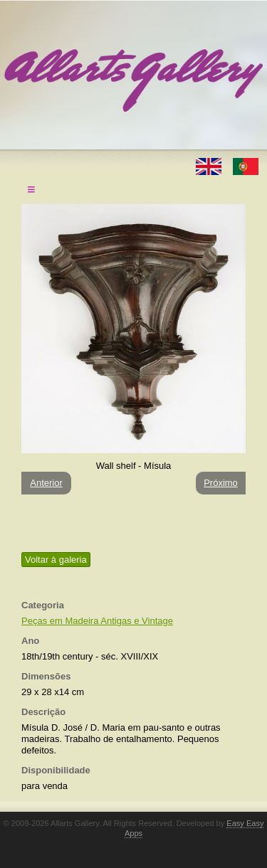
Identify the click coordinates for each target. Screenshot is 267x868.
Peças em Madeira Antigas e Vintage (97, 621)
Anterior (46, 483)
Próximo (221, 483)
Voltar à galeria (56, 560)
